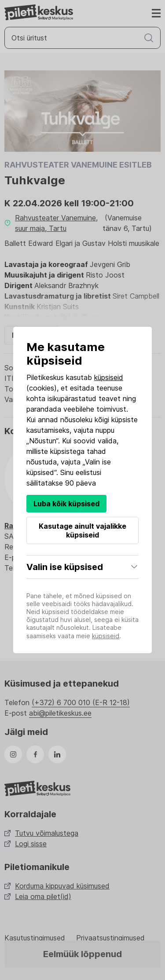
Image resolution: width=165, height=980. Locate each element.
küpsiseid (109, 377)
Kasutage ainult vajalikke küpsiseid (82, 530)
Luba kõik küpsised (66, 504)
